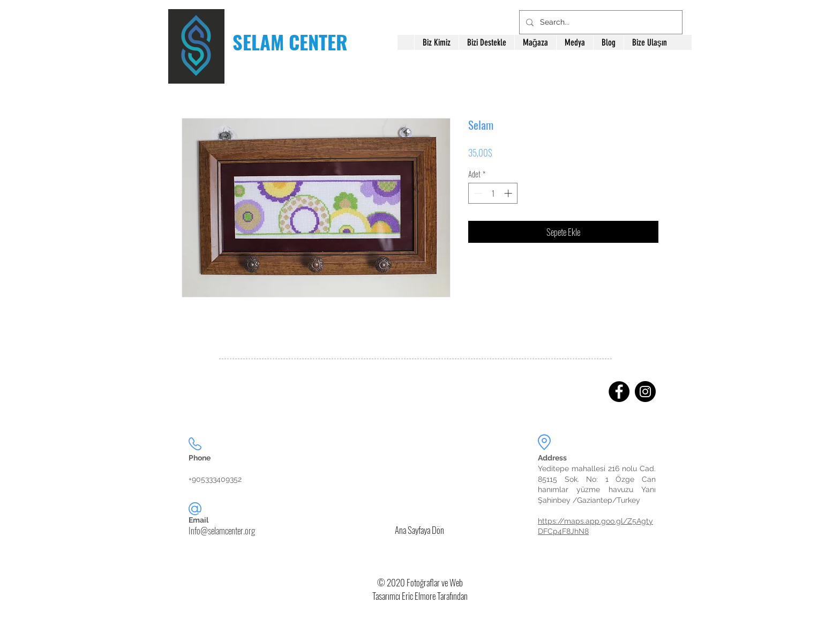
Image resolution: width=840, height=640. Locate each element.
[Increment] (509, 193)
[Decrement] (477, 193)
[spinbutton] (493, 193)
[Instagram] (645, 392)
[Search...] (600, 22)
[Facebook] (619, 392)
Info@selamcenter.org (222, 530)
